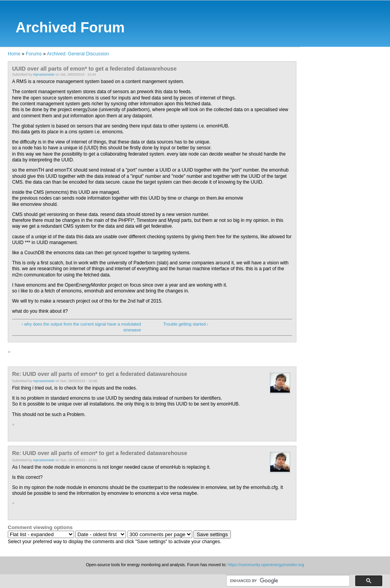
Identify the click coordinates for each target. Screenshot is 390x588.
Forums (34, 54)
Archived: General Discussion (78, 54)
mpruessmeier (44, 74)
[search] (287, 581)
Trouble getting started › (186, 324)
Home (14, 54)
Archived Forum (70, 27)
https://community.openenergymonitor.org (266, 565)
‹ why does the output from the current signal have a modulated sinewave (81, 327)
